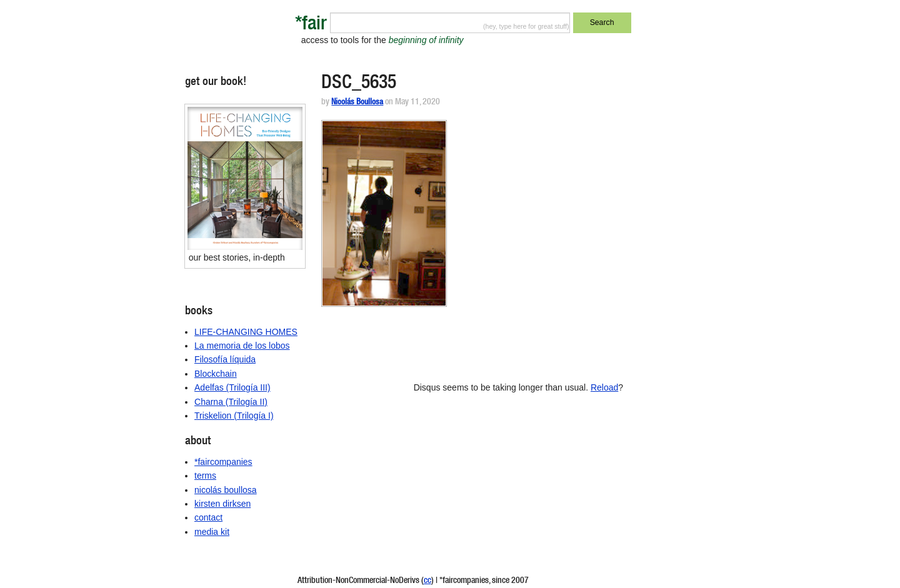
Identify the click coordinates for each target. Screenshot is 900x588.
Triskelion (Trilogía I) (234, 416)
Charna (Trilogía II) (231, 402)
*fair (311, 25)
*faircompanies (223, 462)
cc (427, 581)
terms (205, 476)
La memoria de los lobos (242, 346)
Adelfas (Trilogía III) (232, 387)
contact (208, 517)
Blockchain (216, 374)
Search (602, 22)
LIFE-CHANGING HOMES (246, 332)
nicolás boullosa (226, 490)
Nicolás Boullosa (357, 103)
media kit (212, 532)
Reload (604, 387)
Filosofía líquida (225, 359)
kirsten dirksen (222, 504)
